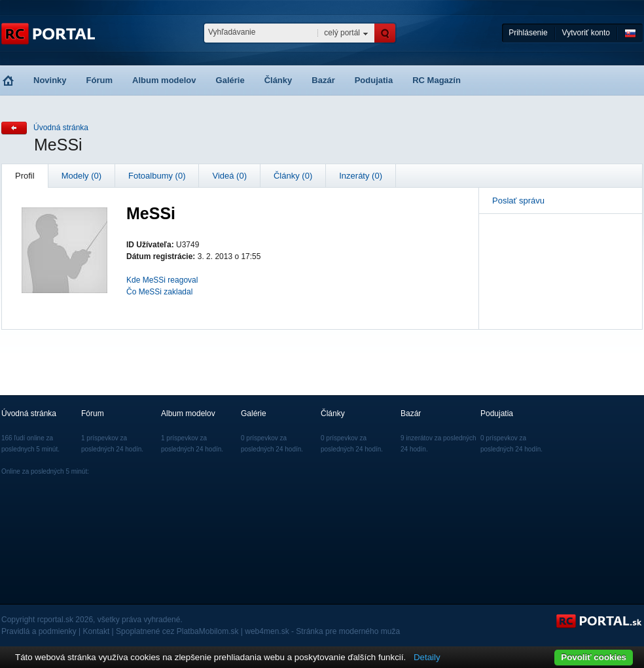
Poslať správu (518, 201)
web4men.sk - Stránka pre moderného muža (322, 631)
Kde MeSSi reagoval (162, 280)
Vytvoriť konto (586, 33)
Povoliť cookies (594, 657)
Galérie (230, 80)
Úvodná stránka (61, 128)
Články (278, 80)
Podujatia (374, 80)
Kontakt (97, 631)
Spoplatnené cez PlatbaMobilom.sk (177, 631)
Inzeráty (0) (361, 176)
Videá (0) (229, 176)
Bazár (323, 80)
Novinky (50, 80)
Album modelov (164, 80)
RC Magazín (437, 80)
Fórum (99, 80)
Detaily (427, 657)
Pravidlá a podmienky (39, 631)
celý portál (342, 33)
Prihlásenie (528, 33)
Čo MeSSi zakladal (159, 292)
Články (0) (293, 176)
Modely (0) (81, 176)
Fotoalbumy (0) (157, 176)
